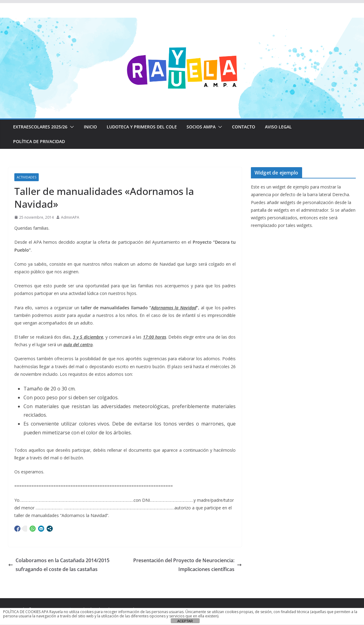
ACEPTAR (185, 621)
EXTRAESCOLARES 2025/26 (40, 127)
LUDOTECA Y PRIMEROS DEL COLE (142, 127)
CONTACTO (244, 127)
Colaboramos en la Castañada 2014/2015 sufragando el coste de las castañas (59, 565)
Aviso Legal (278, 127)
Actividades (27, 177)
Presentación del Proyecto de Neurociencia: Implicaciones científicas (187, 565)
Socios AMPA (201, 127)
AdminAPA (70, 217)
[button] (71, 127)
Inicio (90, 127)
